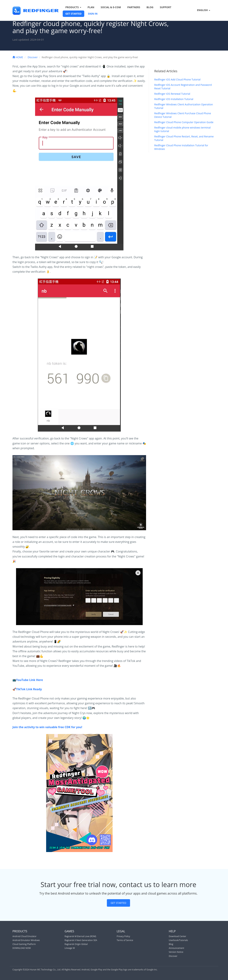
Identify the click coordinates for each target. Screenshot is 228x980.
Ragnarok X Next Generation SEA (81, 940)
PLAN (91, 7)
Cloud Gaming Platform (24, 944)
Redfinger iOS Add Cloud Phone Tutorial (177, 79)
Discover (33, 57)
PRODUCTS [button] (73, 7)
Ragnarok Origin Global (76, 944)
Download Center (178, 936)
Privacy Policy (123, 936)
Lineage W (70, 948)
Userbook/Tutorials (178, 940)
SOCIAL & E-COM (111, 7)
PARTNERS (134, 7)
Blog (171, 944)
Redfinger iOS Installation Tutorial (174, 99)
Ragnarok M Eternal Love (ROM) (80, 936)
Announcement (177, 948)
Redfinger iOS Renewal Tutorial (172, 94)
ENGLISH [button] (201, 10)
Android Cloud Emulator (24, 936)
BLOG (150, 7)
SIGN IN (93, 14)
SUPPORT (165, 7)
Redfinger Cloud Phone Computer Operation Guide (184, 122)
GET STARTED (73, 14)
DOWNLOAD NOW (22, 948)
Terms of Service (125, 940)
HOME (18, 57)
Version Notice (176, 952)
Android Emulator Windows (26, 940)
